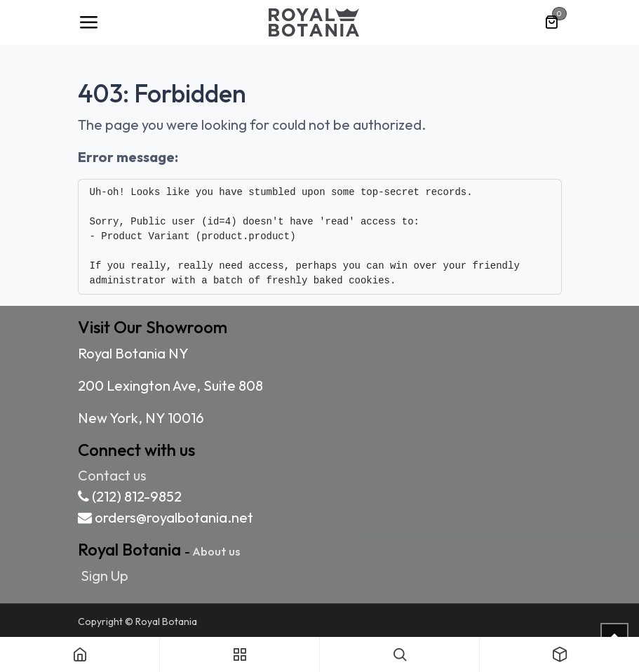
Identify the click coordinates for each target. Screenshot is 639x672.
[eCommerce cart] (551, 22)
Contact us (112, 475)
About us (216, 551)
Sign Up (105, 576)
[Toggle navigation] (88, 22)
